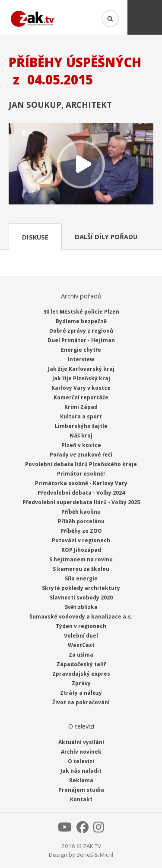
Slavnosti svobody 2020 (81, 598)
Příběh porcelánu (81, 521)
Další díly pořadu (106, 236)
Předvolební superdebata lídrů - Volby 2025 (81, 502)
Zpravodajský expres (81, 674)
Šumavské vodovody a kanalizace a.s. (81, 617)
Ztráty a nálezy (81, 693)
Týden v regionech (81, 626)
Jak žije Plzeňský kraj (81, 378)
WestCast (81, 645)
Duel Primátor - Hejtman (81, 340)
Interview (81, 359)
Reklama (81, 780)
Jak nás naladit (81, 771)
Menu (145, 17)
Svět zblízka (81, 607)
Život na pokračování (81, 702)
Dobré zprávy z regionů (81, 331)
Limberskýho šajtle (81, 426)
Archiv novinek (81, 752)
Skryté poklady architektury (81, 588)
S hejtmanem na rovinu (81, 559)
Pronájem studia (81, 790)
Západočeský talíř (81, 664)
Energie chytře (81, 350)
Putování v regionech (81, 540)
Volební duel (81, 636)
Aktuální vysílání (81, 742)
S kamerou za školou (81, 569)
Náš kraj (81, 436)
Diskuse (35, 237)
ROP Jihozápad (81, 550)
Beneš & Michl (95, 855)
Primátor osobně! (81, 474)
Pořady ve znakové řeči (81, 455)
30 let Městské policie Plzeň (81, 312)
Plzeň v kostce (81, 445)
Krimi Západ (81, 407)
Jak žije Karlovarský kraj (81, 369)
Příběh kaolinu (81, 512)
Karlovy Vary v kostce (81, 388)
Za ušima (81, 655)
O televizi (81, 761)
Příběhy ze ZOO (81, 531)
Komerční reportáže (81, 397)
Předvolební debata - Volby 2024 (81, 493)
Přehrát (81, 165)
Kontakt (81, 799)
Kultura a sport (81, 416)
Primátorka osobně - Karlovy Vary (81, 483)
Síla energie (81, 578)
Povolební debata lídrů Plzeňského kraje (81, 464)
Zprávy (81, 683)
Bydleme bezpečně (81, 321)
